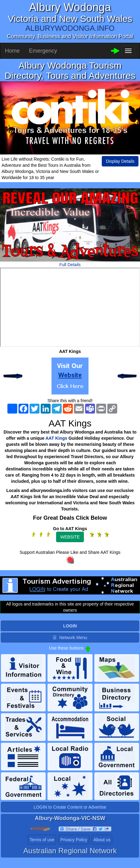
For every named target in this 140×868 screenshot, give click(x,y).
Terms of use (42, 840)
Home (12, 51)
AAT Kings (57, 438)
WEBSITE (70, 537)
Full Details (70, 265)
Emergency (43, 51)
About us (102, 840)
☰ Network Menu (70, 638)
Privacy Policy (74, 840)
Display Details (120, 161)
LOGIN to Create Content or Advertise (70, 807)
